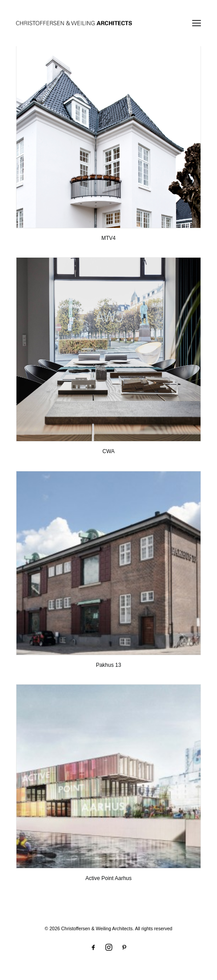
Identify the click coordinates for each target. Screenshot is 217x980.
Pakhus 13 (109, 665)
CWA (108, 451)
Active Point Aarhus (108, 878)
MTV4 (108, 238)
